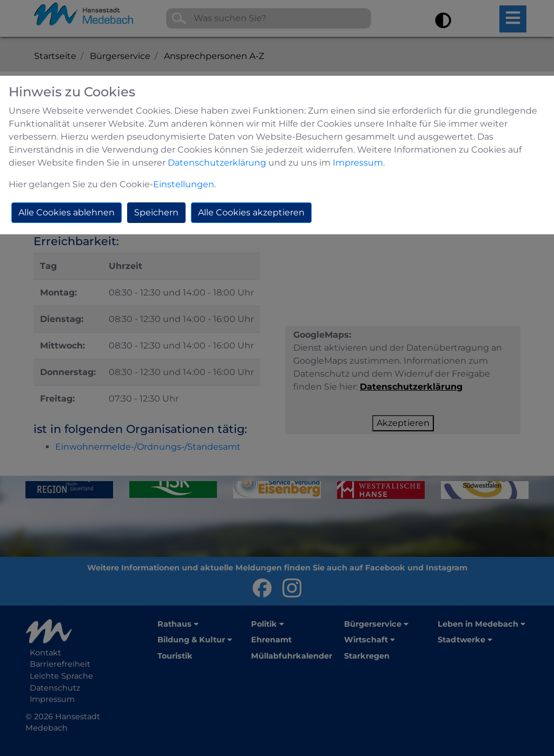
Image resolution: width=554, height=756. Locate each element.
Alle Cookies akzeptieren (251, 212)
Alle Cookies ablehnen (67, 212)
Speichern (156, 212)
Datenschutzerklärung (217, 163)
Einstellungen (184, 184)
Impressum (358, 163)
